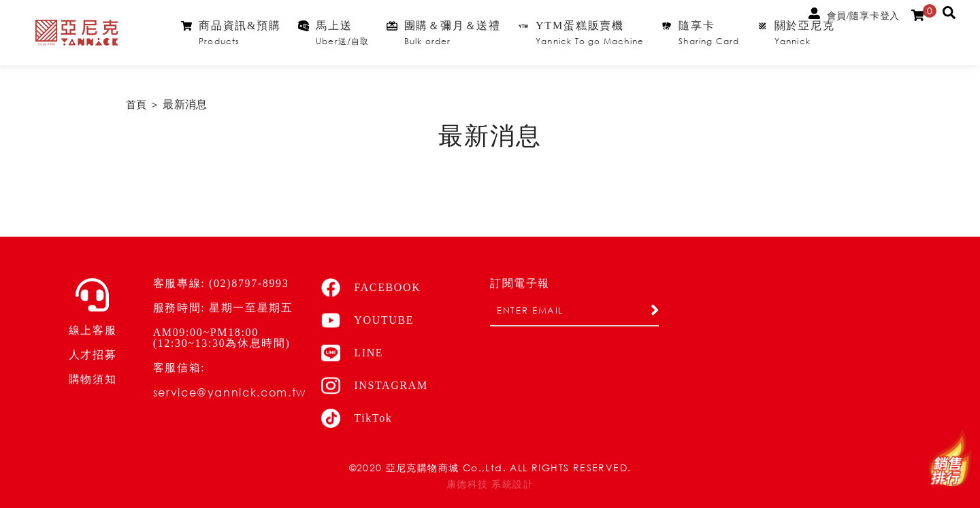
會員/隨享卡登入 (854, 14)
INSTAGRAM (375, 386)
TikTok (357, 418)
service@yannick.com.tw (230, 392)
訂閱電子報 (520, 284)
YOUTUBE (367, 320)
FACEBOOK (371, 288)
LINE (352, 353)
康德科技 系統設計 (490, 485)
